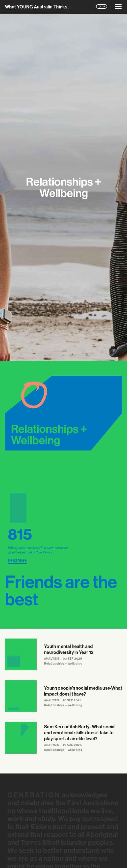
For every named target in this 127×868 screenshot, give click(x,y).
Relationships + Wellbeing (63, 663)
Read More (17, 560)
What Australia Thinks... (38, 7)
